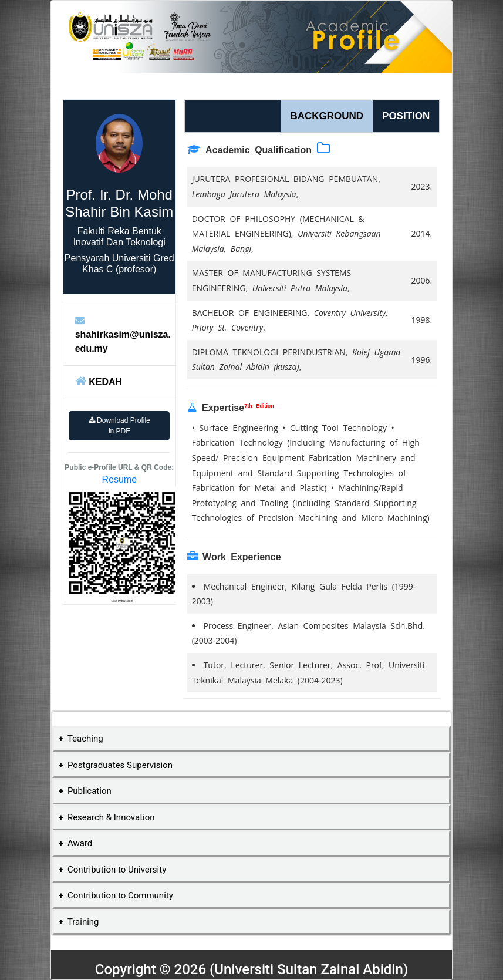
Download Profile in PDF (119, 426)
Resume (119, 479)
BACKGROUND (327, 116)
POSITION (406, 116)
